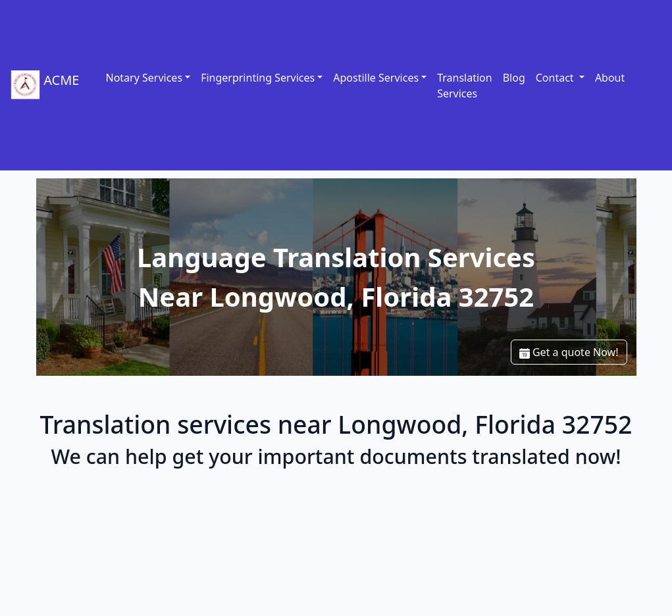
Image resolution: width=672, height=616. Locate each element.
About (610, 78)
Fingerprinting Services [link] (258, 78)
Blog (514, 78)
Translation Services (465, 86)
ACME (45, 85)
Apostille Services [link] (376, 78)
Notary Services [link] (144, 78)
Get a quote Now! (569, 352)
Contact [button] (556, 78)
